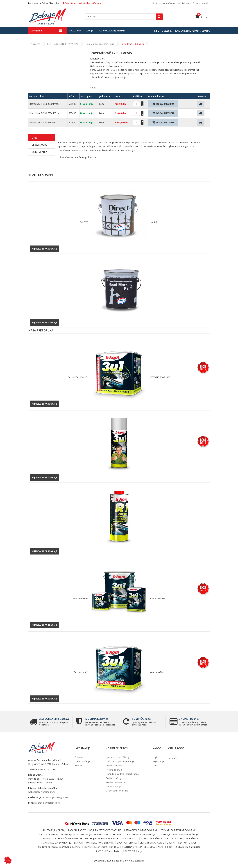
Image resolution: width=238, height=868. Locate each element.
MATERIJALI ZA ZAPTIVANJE (57, 843)
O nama (197, 3)
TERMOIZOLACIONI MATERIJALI (141, 834)
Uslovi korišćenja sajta (117, 791)
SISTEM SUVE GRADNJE (152, 843)
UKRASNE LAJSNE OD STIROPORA (101, 847)
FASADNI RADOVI (77, 830)
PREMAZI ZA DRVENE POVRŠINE (141, 830)
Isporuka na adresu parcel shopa (122, 774)
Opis (34, 138)
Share (93, 88)
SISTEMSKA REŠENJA (151, 838)
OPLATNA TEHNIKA (127, 843)
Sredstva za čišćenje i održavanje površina (59, 847)
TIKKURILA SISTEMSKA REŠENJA (181, 838)
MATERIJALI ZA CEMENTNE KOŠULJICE (180, 834)
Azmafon (174, 758)
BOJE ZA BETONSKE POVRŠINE (63, 44)
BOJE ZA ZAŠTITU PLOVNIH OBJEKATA (58, 834)
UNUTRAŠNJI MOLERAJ (53, 830)
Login (155, 757)
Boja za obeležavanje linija (100, 44)
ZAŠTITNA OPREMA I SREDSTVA (138, 847)
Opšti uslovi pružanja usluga (120, 761)
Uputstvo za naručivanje (164, 3)
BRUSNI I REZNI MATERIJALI (181, 843)
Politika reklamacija (116, 782)
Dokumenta (39, 152)
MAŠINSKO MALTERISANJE (100, 843)
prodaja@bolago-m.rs (49, 803)
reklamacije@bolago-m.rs (55, 797)
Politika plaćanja (114, 778)
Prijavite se (70, 3)
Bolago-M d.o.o (120, 861)
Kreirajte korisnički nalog (90, 3)
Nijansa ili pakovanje (44, 249)
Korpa (201, 17)
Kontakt (205, 3)
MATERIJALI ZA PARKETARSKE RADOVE (101, 834)
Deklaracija (39, 145)
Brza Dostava (54, 719)
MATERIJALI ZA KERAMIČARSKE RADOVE (61, 838)
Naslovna (75, 31)
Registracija (158, 761)
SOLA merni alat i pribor (188, 847)
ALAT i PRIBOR (165, 847)
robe (141, 719)
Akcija (90, 31)
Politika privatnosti (115, 766)
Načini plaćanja (184, 3)
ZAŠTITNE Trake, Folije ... (109, 851)
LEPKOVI (78, 843)
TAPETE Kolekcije (134, 851)
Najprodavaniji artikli (112, 31)
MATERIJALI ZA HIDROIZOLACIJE (102, 838)
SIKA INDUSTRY (129, 838)
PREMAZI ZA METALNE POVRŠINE (178, 830)
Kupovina (97, 719)
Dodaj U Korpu (163, 104)
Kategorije (36, 31)
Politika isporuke (114, 770)
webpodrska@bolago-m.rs (41, 792)
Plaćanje (189, 719)
